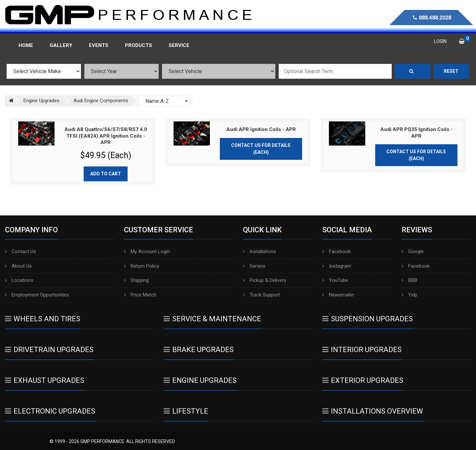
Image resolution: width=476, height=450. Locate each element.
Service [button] (179, 45)
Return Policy (141, 266)
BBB (409, 280)
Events (99, 45)
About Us (18, 266)
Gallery (61, 45)
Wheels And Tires (43, 319)
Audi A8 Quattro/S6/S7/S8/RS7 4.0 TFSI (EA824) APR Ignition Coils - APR (106, 136)
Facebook (336, 251)
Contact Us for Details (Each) (261, 149)
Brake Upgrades (199, 350)
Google (413, 251)
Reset (451, 71)
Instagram (337, 266)
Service (254, 266)
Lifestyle (186, 411)
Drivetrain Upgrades (49, 350)
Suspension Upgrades (368, 319)
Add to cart (106, 174)
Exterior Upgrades (363, 380)
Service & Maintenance (212, 319)
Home (26, 45)
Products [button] (139, 45)
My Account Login (147, 251)
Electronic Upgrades (50, 411)
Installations (259, 251)
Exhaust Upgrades (45, 380)
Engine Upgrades (200, 380)
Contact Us (20, 251)
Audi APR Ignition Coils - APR (261, 129)
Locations (19, 280)
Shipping (136, 280)
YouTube (335, 280)
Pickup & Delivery (265, 280)
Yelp (410, 295)
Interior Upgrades (362, 350)
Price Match (140, 295)
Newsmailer (338, 295)
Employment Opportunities (37, 295)
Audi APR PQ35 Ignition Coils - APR (416, 133)
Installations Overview (373, 411)
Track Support (261, 295)
